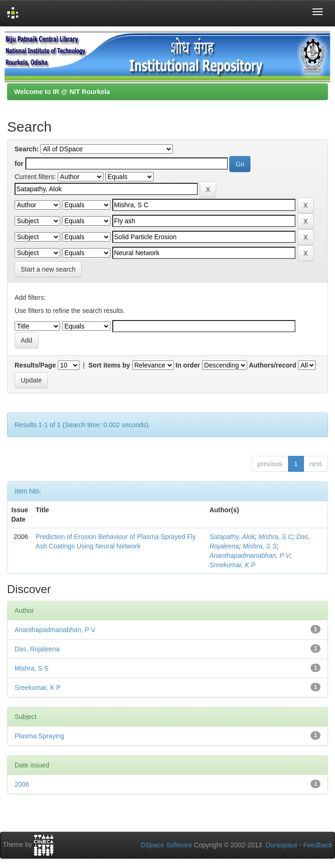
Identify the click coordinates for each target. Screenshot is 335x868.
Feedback (318, 845)
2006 (22, 784)
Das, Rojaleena (37, 649)
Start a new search (48, 269)
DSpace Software (167, 845)
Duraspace (281, 845)
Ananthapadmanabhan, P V (250, 555)
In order (188, 365)
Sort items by (109, 365)
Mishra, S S (259, 546)
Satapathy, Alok (232, 537)
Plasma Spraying (39, 736)
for (19, 164)
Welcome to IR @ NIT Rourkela (62, 92)
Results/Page (35, 365)
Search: (27, 149)
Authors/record (272, 365)
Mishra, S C (276, 537)
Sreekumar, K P (233, 565)
